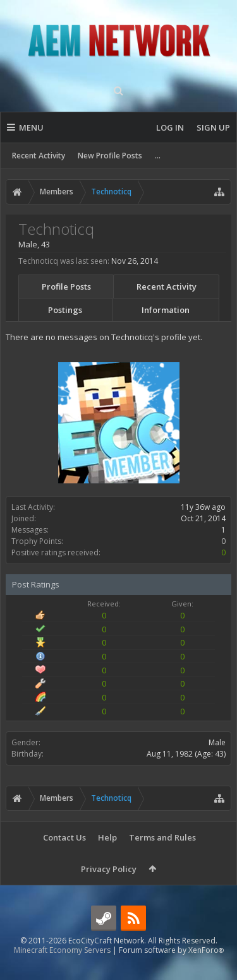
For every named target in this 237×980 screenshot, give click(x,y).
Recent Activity (39, 156)
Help (107, 837)
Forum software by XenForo (171, 970)
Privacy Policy (109, 869)
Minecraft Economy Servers (62, 970)
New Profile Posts (110, 156)
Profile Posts (66, 286)
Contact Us (64, 837)
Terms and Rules (162, 837)
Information (166, 310)
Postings (65, 310)
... (158, 156)
